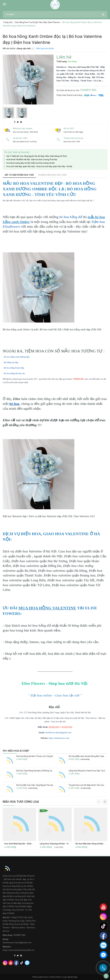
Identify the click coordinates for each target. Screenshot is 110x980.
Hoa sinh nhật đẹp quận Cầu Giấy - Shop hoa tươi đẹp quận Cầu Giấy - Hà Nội (39, 166)
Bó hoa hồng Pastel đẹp (14, 368)
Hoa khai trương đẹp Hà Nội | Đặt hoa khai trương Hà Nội (31, 163)
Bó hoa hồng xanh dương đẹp (17, 357)
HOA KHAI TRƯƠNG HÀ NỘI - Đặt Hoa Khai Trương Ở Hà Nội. (32, 160)
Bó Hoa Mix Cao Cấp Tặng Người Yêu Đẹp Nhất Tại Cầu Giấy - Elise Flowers (50, 785)
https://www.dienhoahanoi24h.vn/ (19, 950)
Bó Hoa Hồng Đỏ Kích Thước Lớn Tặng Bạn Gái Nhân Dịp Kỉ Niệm (45, 756)
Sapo (75, 977)
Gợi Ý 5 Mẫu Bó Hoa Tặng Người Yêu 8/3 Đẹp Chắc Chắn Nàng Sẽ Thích (37, 156)
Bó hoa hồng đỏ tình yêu (15, 373)
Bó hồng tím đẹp (11, 362)
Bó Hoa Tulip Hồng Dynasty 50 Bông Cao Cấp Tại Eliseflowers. (45, 771)
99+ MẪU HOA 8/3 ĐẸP (16, 751)
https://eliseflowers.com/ (59, 738)
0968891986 (88, 90)
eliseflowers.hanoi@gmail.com (58, 733)
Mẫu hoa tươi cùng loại (21, 802)
